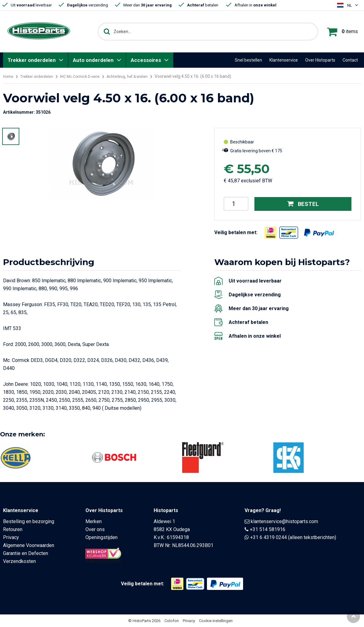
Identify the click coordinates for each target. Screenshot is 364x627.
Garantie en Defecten (26, 553)
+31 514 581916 (268, 529)
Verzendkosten (19, 561)
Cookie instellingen (216, 621)
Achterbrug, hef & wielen (142, 76)
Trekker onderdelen (32, 60)
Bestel (303, 204)
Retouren (13, 529)
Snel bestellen (248, 60)
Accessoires (146, 60)
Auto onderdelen (93, 60)
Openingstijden (101, 537)
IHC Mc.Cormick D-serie (89, 76)
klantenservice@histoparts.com (284, 521)
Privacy (11, 537)
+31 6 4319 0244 (268, 537)
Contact (350, 60)
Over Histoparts (320, 60)
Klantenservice (284, 60)
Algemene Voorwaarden (29, 545)
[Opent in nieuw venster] (271, 232)
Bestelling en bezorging (29, 521)
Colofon (172, 621)
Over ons (95, 529)
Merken (94, 521)
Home (9, 76)
